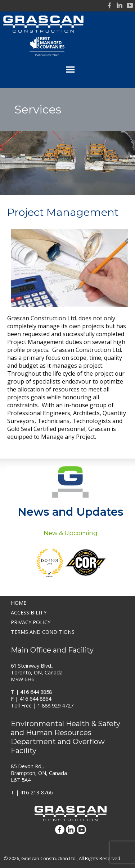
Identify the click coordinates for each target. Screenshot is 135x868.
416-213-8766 (36, 792)
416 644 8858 (36, 692)
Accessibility (29, 612)
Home (19, 603)
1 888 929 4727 (55, 705)
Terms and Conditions (43, 632)
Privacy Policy (31, 622)
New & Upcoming (71, 533)
